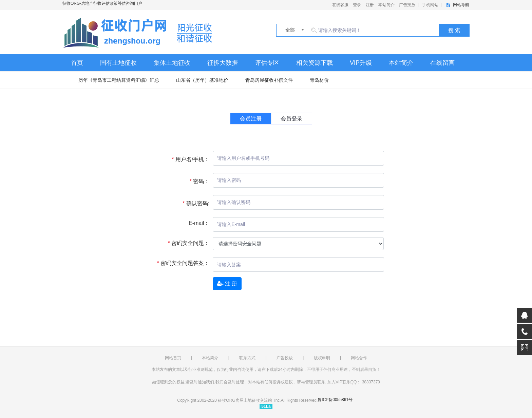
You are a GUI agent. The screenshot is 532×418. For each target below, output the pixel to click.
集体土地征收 (172, 63)
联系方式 (247, 358)
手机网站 (430, 5)
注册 (370, 5)
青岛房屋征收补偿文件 (269, 80)
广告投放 (407, 5)
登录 (357, 5)
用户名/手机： (188, 159)
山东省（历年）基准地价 (202, 80)
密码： (197, 181)
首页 (77, 63)
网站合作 (359, 358)
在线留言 (442, 63)
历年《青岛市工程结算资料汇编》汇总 (119, 80)
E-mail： (199, 223)
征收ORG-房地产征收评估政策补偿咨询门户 (140, 32)
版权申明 (322, 358)
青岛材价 (319, 80)
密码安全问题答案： (181, 263)
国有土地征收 (118, 63)
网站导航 (461, 5)
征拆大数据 (223, 63)
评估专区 (267, 63)
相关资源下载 (315, 63)
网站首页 (173, 358)
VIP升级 (361, 63)
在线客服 (340, 5)
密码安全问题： (186, 243)
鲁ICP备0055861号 (335, 400)
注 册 (227, 283)
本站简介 (386, 5)
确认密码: (193, 203)
